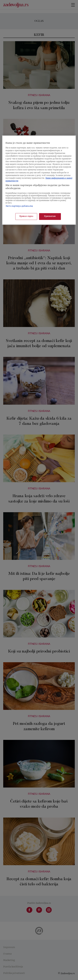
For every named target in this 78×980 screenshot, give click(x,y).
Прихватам (50, 216)
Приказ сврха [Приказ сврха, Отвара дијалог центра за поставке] (26, 216)
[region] (39, 180)
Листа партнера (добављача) (19, 206)
